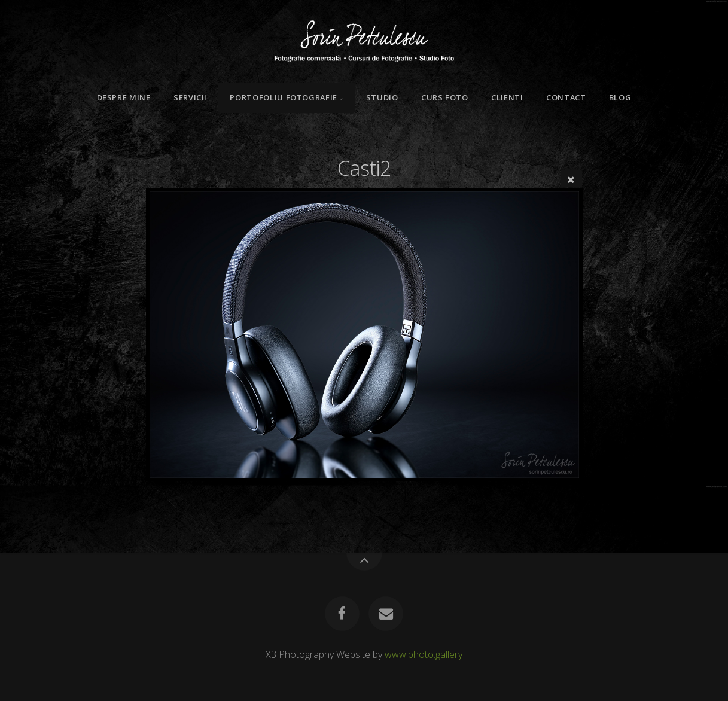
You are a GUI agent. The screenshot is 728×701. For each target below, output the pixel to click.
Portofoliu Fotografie (283, 97)
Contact (566, 97)
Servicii (190, 97)
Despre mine (124, 97)
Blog (620, 97)
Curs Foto (445, 97)
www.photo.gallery (424, 654)
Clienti (507, 97)
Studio (382, 97)
